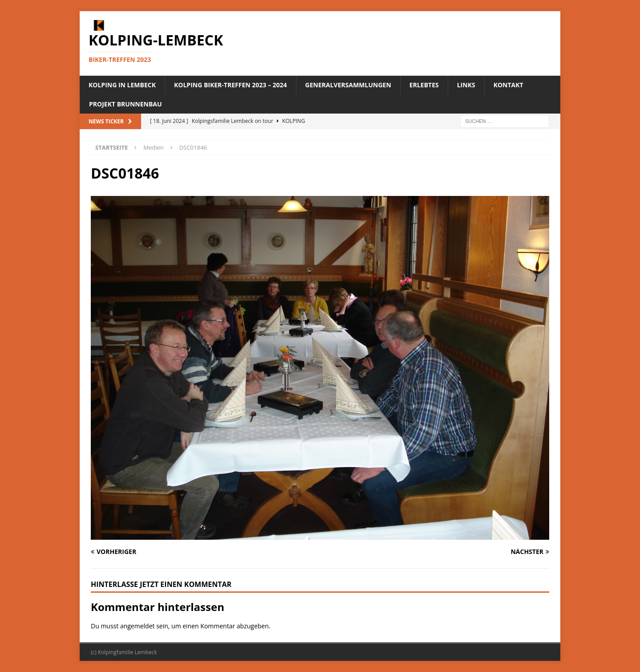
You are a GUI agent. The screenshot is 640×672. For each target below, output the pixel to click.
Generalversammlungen (348, 85)
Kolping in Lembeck (122, 85)
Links (466, 85)
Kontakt (508, 85)
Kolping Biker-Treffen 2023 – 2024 (231, 85)
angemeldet (138, 626)
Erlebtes (424, 85)
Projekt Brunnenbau (126, 104)
